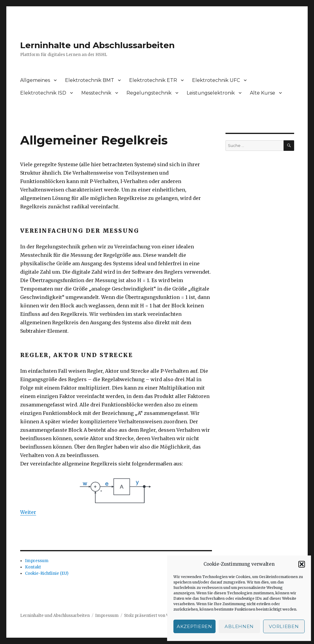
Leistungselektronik (211, 93)
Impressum (37, 561)
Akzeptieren (194, 626)
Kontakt (33, 567)
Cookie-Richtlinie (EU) (47, 573)
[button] (302, 564)
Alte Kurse (263, 93)
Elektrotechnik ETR (153, 80)
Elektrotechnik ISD (43, 93)
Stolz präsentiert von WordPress (156, 616)
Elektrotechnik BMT (90, 80)
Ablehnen (239, 626)
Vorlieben (284, 626)
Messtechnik (96, 93)
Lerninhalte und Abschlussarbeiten (97, 45)
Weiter (28, 512)
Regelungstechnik (149, 93)
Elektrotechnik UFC (216, 80)
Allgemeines (35, 80)
